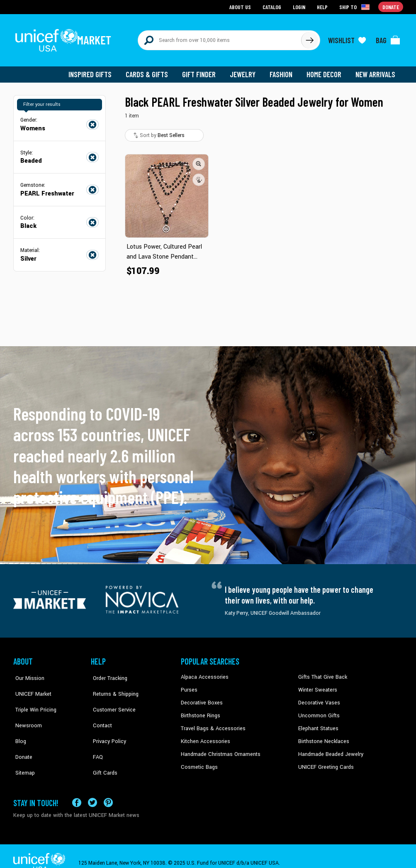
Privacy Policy (107, 724)
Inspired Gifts (96, 71)
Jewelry (246, 71)
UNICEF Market (30, 686)
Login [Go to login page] (300, 6)
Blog (19, 724)
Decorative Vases (318, 698)
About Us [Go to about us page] (242, 6)
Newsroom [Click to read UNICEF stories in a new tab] (26, 711)
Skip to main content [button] (208, 0)
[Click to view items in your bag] (388, 38)
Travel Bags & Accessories (211, 724)
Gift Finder (203, 71)
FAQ (96, 736)
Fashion (283, 71)
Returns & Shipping (113, 686)
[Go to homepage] (65, 38)
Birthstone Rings (200, 711)
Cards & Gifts (152, 71)
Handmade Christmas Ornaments (219, 749)
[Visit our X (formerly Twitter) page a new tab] (92, 789)
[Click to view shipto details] (356, 7)
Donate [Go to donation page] (391, 6)
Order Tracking (107, 673)
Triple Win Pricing (33, 698)
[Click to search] (309, 38)
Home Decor (325, 71)
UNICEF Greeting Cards (324, 761)
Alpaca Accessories (203, 673)
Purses (189, 686)
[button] (199, 160)
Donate (22, 736)
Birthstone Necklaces (322, 736)
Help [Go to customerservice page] (323, 6)
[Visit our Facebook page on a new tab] (77, 789)
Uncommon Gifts (318, 711)
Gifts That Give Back (321, 673)
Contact (100, 711)
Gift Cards (102, 749)
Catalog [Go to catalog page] (273, 6)
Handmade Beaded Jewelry (329, 749)
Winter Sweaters (317, 686)
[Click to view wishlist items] (347, 38)
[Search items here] (220, 38)
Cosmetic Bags (198, 761)
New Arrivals (376, 71)
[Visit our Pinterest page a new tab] (108, 789)
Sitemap (23, 749)
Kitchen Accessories (204, 736)
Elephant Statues (318, 724)
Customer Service (111, 698)
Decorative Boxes (201, 698)
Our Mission (27, 673)
